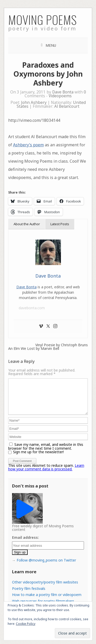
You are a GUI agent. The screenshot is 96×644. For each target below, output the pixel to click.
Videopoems (60, 96)
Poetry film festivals (29, 595)
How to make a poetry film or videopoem (47, 601)
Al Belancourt (67, 106)
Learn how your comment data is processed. (46, 473)
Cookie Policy (26, 624)
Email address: (25, 544)
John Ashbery (34, 103)
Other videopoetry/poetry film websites (45, 588)
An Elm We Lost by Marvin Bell (34, 349)
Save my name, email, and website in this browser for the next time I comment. (46, 452)
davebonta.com (32, 308)
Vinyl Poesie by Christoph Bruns (62, 345)
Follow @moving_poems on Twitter (46, 566)
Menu (51, 45)
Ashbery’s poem (28, 145)
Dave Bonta (63, 92)
